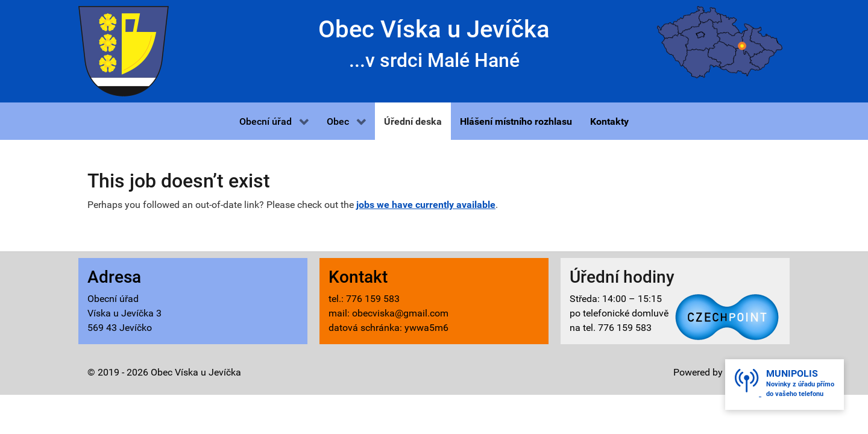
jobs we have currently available (426, 205)
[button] (274, 121)
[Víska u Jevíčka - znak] (124, 50)
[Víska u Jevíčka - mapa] (720, 41)
